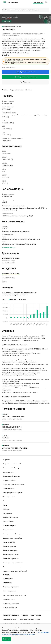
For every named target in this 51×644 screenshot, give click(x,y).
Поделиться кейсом (9, 480)
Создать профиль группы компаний (14, 484)
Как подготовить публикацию (12, 534)
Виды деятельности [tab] (17, 90)
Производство (6, 33)
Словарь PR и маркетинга (11, 603)
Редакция (25, 615)
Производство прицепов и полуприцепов (15, 231)
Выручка (12, 299)
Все (4, 299)
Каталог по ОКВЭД (9, 542)
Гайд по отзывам (8, 530)
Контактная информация (11, 615)
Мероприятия (7, 513)
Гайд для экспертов (9, 525)
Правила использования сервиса (13, 567)
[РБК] (5, 2)
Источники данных (9, 591)
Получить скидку (6, 21)
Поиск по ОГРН (8, 578)
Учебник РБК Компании (10, 517)
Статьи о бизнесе (8, 521)
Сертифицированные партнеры (13, 492)
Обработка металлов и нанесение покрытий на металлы (21, 239)
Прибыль (23, 299)
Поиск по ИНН (8, 582)
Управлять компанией (25, 72)
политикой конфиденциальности (24, 634)
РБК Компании (13, 2)
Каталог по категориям (10, 550)
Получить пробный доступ (11, 468)
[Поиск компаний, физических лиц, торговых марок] (25, 10)
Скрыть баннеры (36, 615)
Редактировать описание (9, 67)
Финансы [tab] (29, 90)
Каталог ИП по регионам (11, 558)
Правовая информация (10, 623)
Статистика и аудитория (11, 587)
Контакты (6, 575)
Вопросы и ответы (9, 599)
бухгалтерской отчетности (18, 295)
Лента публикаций (9, 497)
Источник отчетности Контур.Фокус (14, 595)
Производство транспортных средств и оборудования (28, 33)
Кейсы (5, 505)
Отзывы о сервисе (9, 488)
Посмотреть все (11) (8, 247)
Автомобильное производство (10, 35)
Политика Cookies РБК (10, 607)
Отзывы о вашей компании (12, 476)
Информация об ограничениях (30, 619)
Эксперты (6, 501)
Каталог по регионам (10, 546)
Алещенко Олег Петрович (10, 273)
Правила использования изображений (15, 571)
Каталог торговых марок (11, 554)
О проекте (6, 459)
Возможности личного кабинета (13, 538)
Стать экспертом (8, 472)
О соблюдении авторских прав (30, 623)
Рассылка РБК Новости (10, 619)
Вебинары (6, 509)
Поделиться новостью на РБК (12, 464)
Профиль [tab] (5, 90)
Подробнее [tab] (6, 55)
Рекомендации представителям (13, 563)
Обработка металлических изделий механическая (19, 244)
